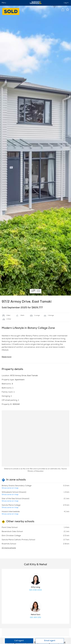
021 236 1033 (35, 590)
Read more (7, 357)
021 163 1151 (35, 618)
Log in (66, 3)
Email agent (50, 641)
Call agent (19, 641)
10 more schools (9, 548)
